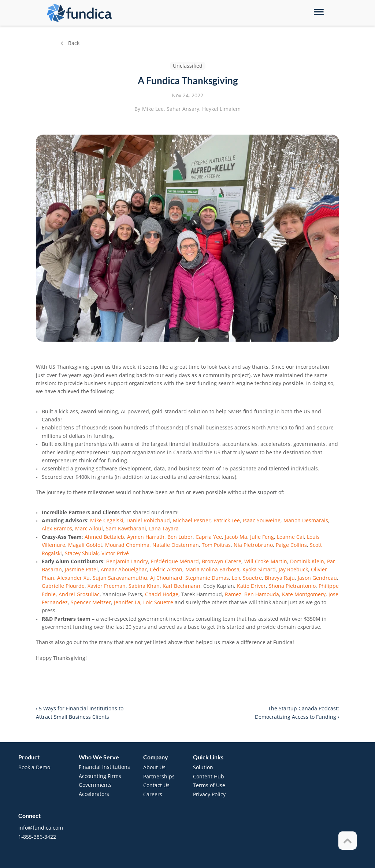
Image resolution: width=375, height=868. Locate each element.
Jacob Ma (236, 537)
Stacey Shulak (82, 553)
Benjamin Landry (127, 561)
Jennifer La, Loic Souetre (144, 602)
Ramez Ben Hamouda (252, 594)
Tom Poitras (216, 545)
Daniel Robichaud (148, 520)
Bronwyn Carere (222, 561)
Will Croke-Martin (266, 561)
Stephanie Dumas (207, 578)
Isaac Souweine (262, 520)
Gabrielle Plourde (63, 586)
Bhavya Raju (280, 578)
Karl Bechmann (181, 586)
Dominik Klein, (308, 561)
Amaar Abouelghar (124, 569)
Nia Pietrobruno (253, 545)
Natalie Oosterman (176, 545)
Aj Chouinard (166, 578)
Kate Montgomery (304, 594)
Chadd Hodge (162, 594)
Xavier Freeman (107, 586)
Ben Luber (180, 537)
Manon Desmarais (306, 520)
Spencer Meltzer (91, 602)
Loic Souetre (247, 578)
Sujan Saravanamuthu (120, 578)
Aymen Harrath (146, 537)
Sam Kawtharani (126, 528)
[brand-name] (79, 13)
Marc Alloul (89, 528)
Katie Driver (251, 586)
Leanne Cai (290, 537)
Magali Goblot (85, 545)
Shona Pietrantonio (292, 586)
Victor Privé (115, 553)
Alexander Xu (73, 578)
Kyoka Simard (259, 569)
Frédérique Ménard (175, 561)
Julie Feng (262, 537)
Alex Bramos (57, 528)
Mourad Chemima (127, 545)
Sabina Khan (144, 586)
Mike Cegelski (107, 520)
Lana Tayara (164, 528)
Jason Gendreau (317, 578)
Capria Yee (209, 537)
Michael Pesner (192, 520)
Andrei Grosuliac (79, 594)
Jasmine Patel (81, 569)
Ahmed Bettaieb (104, 537)
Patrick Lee (227, 520)
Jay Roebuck (293, 569)
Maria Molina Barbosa (212, 569)
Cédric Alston (166, 569)
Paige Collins (291, 545)
